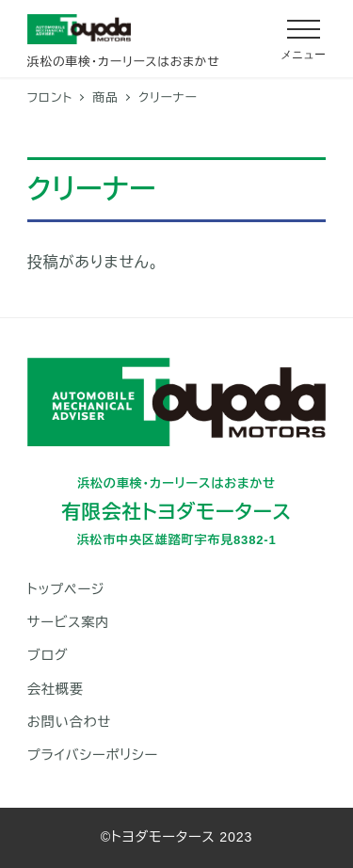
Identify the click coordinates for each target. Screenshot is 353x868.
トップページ (66, 589)
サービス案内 (69, 622)
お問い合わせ (69, 722)
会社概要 (56, 689)
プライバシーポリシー (93, 755)
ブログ (48, 655)
